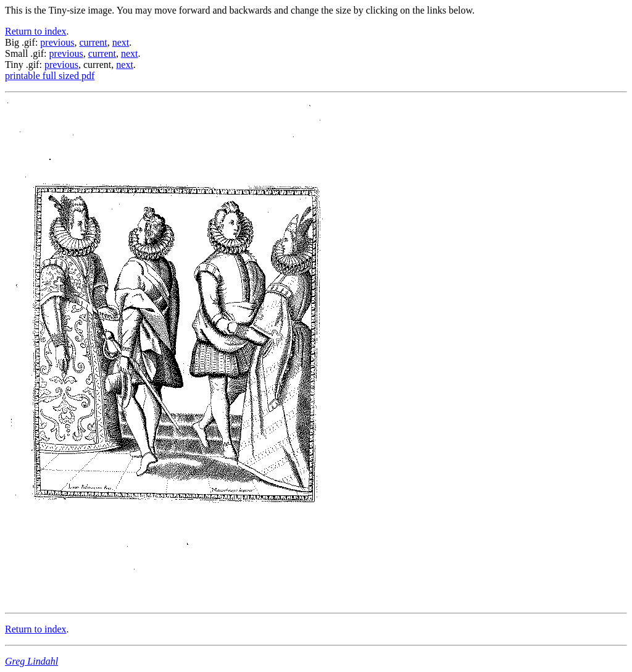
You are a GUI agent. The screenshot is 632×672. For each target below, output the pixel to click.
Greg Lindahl (31, 661)
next (121, 42)
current (93, 42)
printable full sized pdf (50, 76)
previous (57, 42)
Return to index (36, 31)
